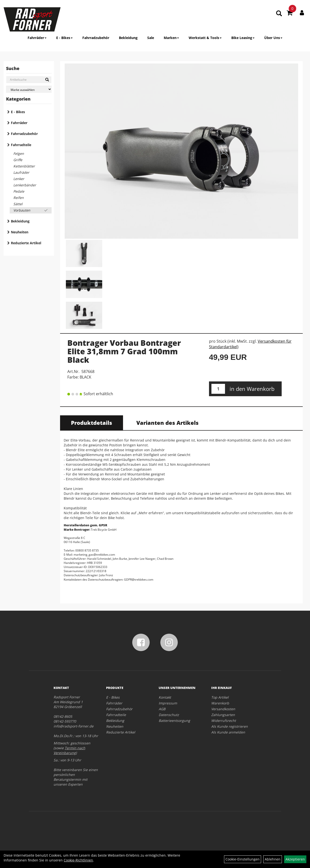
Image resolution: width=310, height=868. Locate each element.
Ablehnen (273, 859)
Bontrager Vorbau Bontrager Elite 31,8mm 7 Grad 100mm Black (124, 351)
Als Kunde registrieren (229, 726)
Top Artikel (220, 697)
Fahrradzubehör (96, 38)
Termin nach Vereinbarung (69, 750)
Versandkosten (223, 709)
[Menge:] (218, 389)
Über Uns (273, 38)
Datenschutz (169, 715)
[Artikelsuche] (279, 14)
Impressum (168, 703)
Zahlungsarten (223, 715)
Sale (151, 38)
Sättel (18, 204)
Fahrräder (37, 38)
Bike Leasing (243, 38)
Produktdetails (92, 423)
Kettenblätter (24, 166)
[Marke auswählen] (29, 89)
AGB (162, 709)
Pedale (19, 191)
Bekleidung (128, 38)
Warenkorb (220, 703)
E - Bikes (64, 38)
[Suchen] (47, 80)
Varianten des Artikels (167, 423)
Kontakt (165, 697)
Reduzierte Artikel (26, 243)
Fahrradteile (21, 145)
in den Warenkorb (252, 389)
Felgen (19, 154)
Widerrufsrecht (224, 721)
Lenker (19, 179)
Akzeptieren (295, 859)
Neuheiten (20, 232)
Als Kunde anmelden (228, 732)
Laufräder (21, 172)
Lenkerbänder (25, 185)
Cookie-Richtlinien (78, 860)
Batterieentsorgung (174, 721)
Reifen (19, 198)
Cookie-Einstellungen (243, 859)
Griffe (18, 160)
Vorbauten (22, 210)
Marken (171, 38)
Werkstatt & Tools (205, 38)
